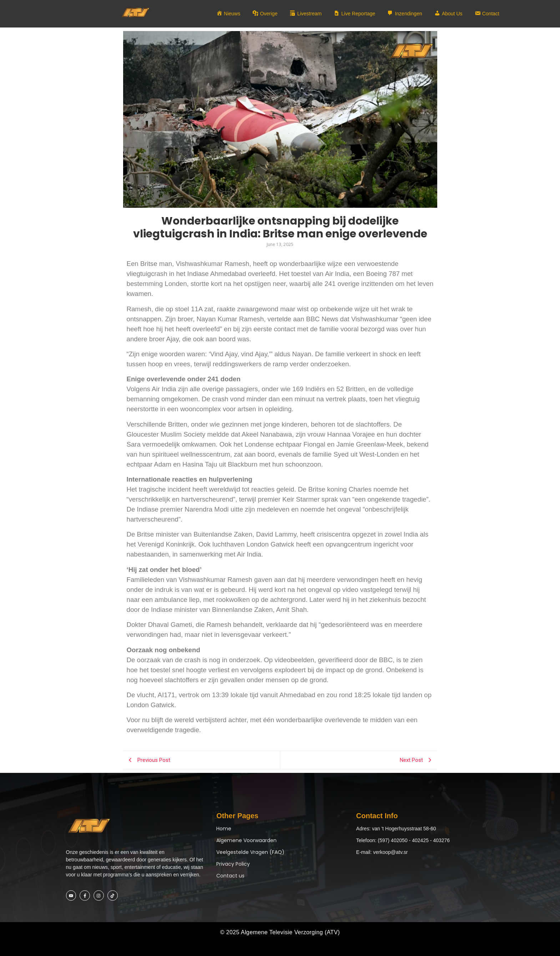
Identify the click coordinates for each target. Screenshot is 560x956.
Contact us (230, 876)
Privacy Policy (233, 864)
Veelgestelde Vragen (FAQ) (250, 852)
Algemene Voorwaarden (246, 840)
